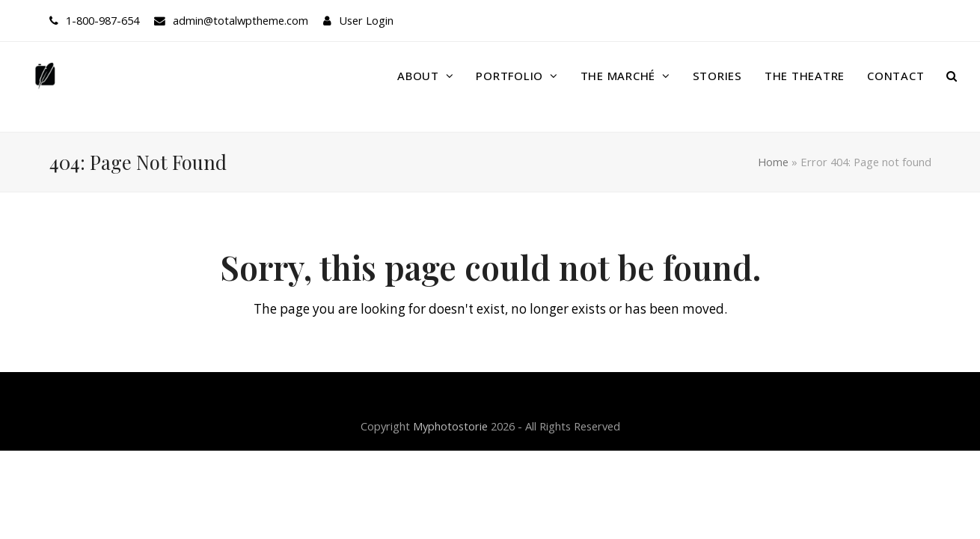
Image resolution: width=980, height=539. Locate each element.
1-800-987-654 (102, 20)
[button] (952, 76)
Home (773, 162)
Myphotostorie (450, 426)
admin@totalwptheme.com (241, 20)
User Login (366, 20)
